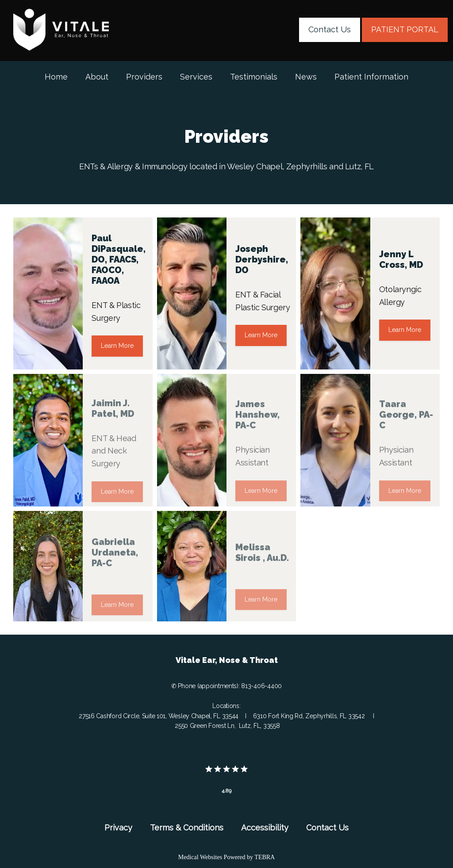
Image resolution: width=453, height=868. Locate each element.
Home (56, 77)
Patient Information (371, 77)
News (306, 77)
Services (196, 77)
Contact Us (327, 828)
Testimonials (254, 77)
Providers (144, 77)
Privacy (118, 828)
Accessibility (265, 828)
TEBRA (265, 857)
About (97, 77)
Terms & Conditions (187, 828)
